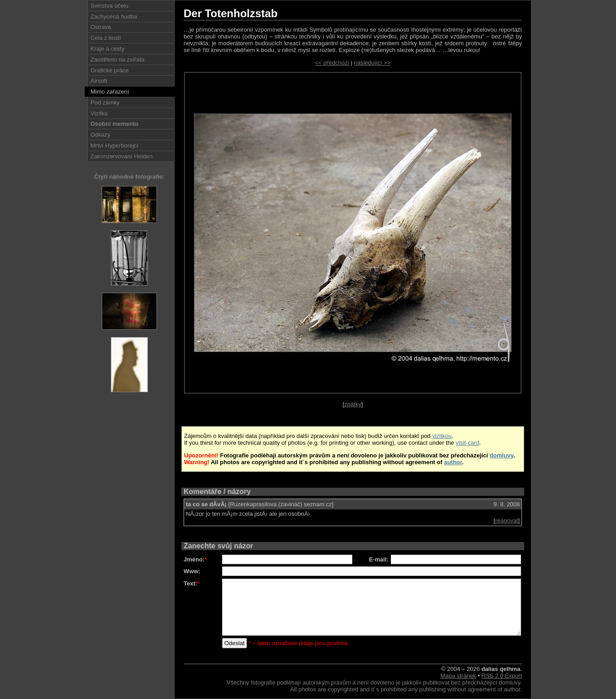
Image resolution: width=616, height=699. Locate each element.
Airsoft (99, 81)
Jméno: (195, 559)
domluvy (501, 455)
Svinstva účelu (109, 6)
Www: (192, 571)
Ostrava (101, 27)
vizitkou (442, 436)
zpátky (353, 404)
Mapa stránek (458, 676)
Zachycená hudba (114, 17)
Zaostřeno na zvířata (117, 59)
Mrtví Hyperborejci (114, 145)
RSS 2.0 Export (502, 676)
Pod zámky (105, 102)
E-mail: (379, 559)
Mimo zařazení (110, 92)
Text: (192, 583)
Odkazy (100, 135)
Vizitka (99, 113)
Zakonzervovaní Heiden (121, 156)
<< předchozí (332, 63)
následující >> (372, 63)
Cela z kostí (106, 38)
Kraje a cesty (107, 49)
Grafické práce (110, 70)
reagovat (507, 521)
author (453, 462)
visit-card (467, 443)
